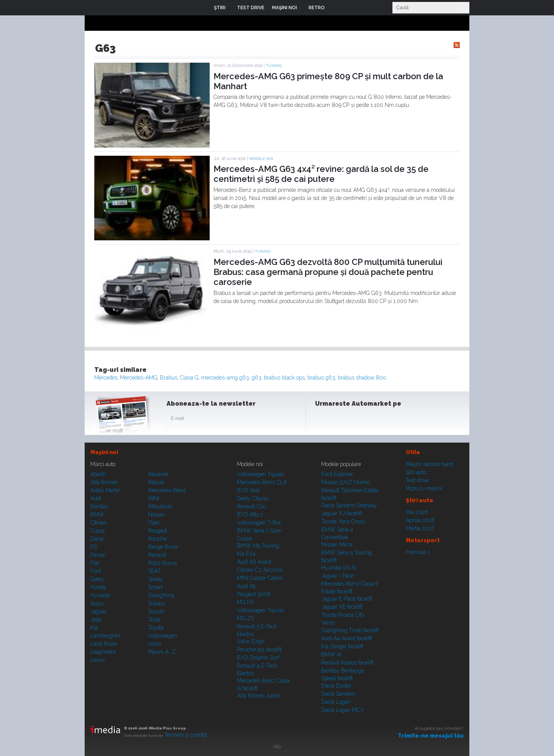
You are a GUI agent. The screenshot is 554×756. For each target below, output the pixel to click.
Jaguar (98, 611)
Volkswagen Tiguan (260, 474)
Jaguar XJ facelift (342, 513)
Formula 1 (418, 552)
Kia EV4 (246, 554)
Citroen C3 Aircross (260, 570)
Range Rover (163, 547)
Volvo (155, 644)
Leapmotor (103, 652)
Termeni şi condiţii (186, 735)
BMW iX (331, 654)
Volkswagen (163, 636)
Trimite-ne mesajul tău (431, 736)
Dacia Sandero (338, 694)
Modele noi (261, 159)
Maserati (158, 474)
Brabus (169, 378)
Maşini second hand (430, 464)
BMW (98, 515)
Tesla (154, 619)
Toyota (156, 628)
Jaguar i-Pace (337, 576)
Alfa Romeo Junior (259, 696)
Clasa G (189, 378)
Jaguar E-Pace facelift (347, 599)
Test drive (417, 480)
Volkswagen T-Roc (259, 523)
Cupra (98, 531)
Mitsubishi (160, 506)
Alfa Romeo (104, 482)
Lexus (98, 660)
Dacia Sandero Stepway (349, 505)
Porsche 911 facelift (259, 649)
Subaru (157, 603)
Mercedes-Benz (167, 490)
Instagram (342, 420)
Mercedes (106, 378)
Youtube (360, 420)
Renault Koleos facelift (347, 663)
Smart (155, 587)
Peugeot (158, 531)
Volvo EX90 (251, 641)
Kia (94, 628)
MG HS (245, 602)
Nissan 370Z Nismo (345, 482)
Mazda (156, 482)
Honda (98, 587)
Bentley (100, 506)
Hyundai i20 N (339, 568)
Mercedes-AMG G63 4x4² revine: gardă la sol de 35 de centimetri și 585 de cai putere (321, 174)
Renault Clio (251, 506)
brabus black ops (284, 378)
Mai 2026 (417, 512)
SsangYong (161, 595)
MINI (154, 498)
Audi (96, 498)
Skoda (155, 579)
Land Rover (104, 644)
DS (94, 547)
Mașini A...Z (162, 652)
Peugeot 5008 (254, 594)
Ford (96, 571)
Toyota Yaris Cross (343, 521)
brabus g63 (321, 378)
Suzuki (156, 611)
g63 (256, 378)
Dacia (97, 539)
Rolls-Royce (163, 563)
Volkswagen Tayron (260, 610)
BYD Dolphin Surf (258, 658)
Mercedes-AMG (139, 378)
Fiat (95, 563)
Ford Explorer (337, 474)
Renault (157, 555)
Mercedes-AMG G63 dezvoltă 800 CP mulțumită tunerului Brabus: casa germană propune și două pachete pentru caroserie (328, 272)
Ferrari (98, 555)
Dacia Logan (336, 702)
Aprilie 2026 (420, 520)
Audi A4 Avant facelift (347, 638)
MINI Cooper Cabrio (260, 578)
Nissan (156, 515)
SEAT (154, 571)
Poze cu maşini (424, 488)
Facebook (323, 420)
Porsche (158, 539)
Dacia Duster (336, 686)
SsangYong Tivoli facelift (350, 630)
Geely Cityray (253, 498)
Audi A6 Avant (254, 562)
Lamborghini (105, 636)
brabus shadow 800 (362, 378)
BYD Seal (248, 490)
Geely (97, 579)
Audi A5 (246, 586)
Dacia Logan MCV (343, 710)
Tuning (274, 66)
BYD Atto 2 (250, 515)
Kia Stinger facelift (342, 646)
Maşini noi (104, 452)
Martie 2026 (420, 528)
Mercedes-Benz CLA (262, 482)
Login (336, 8)
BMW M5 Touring (258, 546)
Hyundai (100, 595)
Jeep (96, 619)
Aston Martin (105, 490)
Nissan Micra (337, 545)
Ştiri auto (416, 472)
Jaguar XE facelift (342, 607)
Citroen (99, 523)
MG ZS (245, 618)
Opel (154, 523)
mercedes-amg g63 (225, 378)
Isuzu (97, 603)
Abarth (98, 474)
